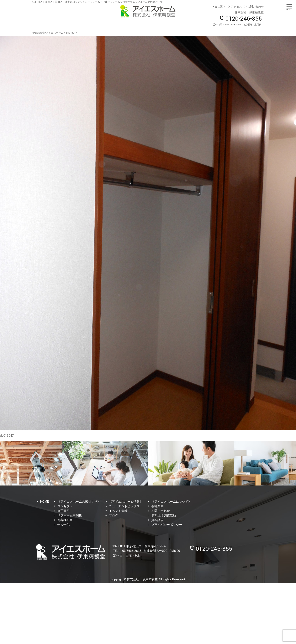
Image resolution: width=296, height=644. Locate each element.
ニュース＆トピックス (124, 506)
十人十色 (63, 525)
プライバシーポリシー (167, 525)
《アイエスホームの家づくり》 (79, 502)
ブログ (114, 515)
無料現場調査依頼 (164, 515)
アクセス (236, 7)
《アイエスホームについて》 (171, 502)
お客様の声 (65, 520)
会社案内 (220, 7)
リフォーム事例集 (70, 515)
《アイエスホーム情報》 (126, 502)
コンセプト (65, 506)
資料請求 (157, 520)
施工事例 (63, 511)
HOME (44, 502)
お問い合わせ (256, 7)
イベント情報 (118, 511)
